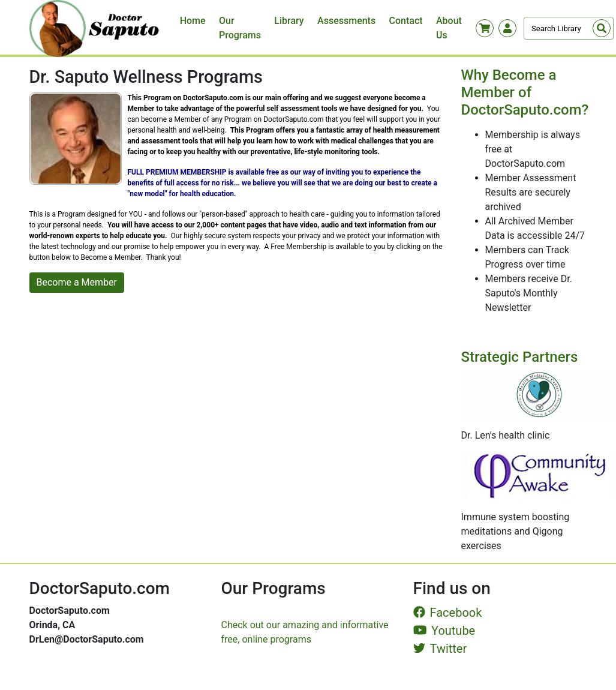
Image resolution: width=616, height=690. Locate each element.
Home (193, 21)
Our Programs (240, 28)
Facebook (448, 613)
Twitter (440, 649)
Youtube (444, 631)
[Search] (569, 28)
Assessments (346, 21)
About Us (449, 28)
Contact (406, 21)
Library (289, 21)
